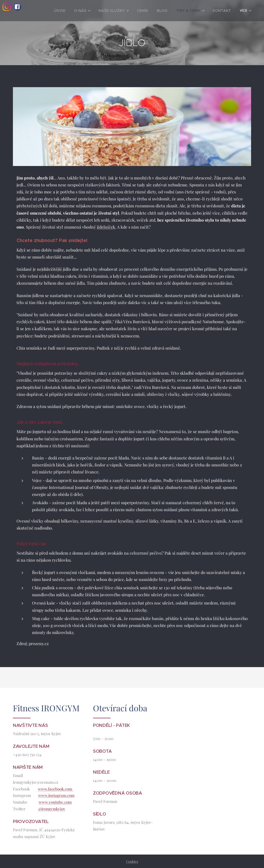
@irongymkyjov (52, 809)
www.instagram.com (56, 795)
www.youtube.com (55, 802)
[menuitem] (74, 11)
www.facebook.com (56, 789)
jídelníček (106, 227)
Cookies (132, 861)
